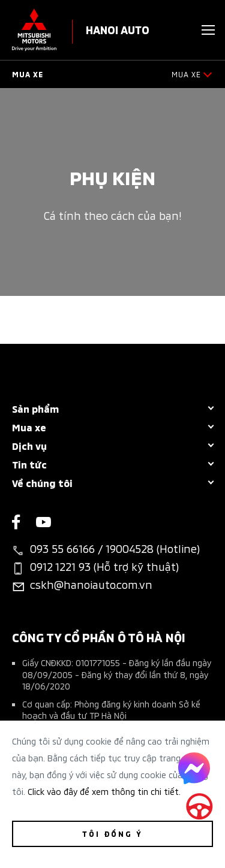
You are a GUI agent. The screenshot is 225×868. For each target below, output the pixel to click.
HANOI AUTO (118, 29)
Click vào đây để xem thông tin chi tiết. (104, 791)
